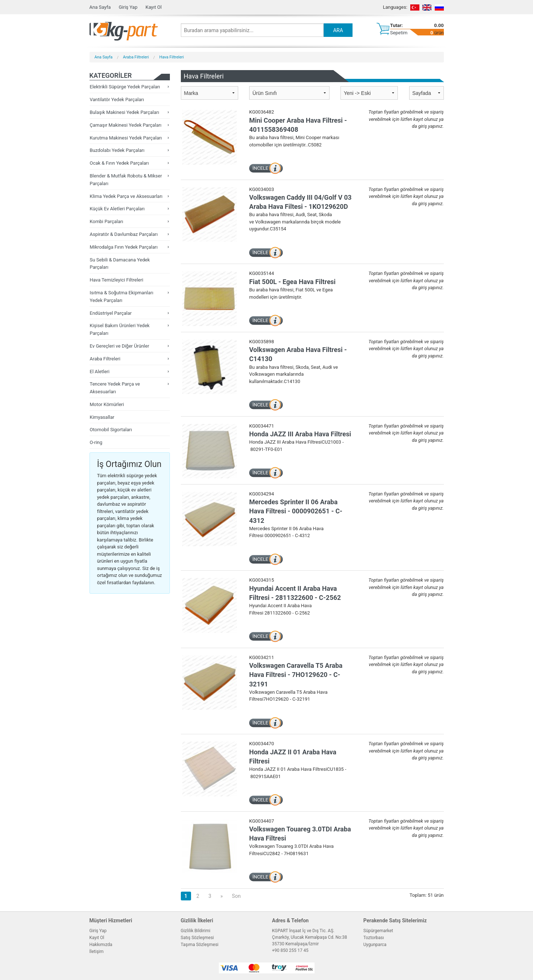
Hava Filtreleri (172, 57)
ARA (338, 30)
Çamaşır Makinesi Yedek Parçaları (126, 125)
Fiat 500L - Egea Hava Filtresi (292, 282)
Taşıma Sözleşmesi (200, 945)
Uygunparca (375, 945)
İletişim (97, 952)
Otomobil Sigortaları (111, 430)
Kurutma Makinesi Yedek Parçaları (126, 138)
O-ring (96, 442)
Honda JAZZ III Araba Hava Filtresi (300, 434)
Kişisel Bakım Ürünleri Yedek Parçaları (120, 329)
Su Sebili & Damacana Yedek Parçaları (120, 264)
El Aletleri (100, 372)
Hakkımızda (101, 945)
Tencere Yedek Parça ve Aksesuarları (115, 388)
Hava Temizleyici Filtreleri (117, 280)
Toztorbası (374, 938)
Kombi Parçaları (107, 221)
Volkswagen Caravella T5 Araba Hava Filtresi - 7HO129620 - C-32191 (296, 675)
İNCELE (260, 168)
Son (236, 896)
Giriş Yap (128, 7)
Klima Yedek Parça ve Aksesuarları (126, 196)
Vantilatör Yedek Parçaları (117, 99)
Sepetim (399, 33)
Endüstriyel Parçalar (111, 313)
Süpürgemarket (378, 931)
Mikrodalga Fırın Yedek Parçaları (124, 247)
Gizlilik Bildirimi (196, 931)
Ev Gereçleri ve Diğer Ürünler (120, 346)
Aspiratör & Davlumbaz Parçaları (124, 234)
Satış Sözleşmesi (197, 938)
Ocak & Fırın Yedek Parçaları (119, 163)
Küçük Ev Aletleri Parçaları (117, 209)
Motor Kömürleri (107, 404)
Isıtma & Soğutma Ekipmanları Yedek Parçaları (122, 296)
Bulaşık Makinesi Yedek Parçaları (125, 112)
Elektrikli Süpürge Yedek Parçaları (125, 87)
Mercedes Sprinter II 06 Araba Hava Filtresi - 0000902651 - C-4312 (296, 511)
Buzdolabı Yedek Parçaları (117, 150)
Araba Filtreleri (136, 57)
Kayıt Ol (153, 7)
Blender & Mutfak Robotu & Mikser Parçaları (126, 180)
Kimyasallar (102, 417)
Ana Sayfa (100, 7)
